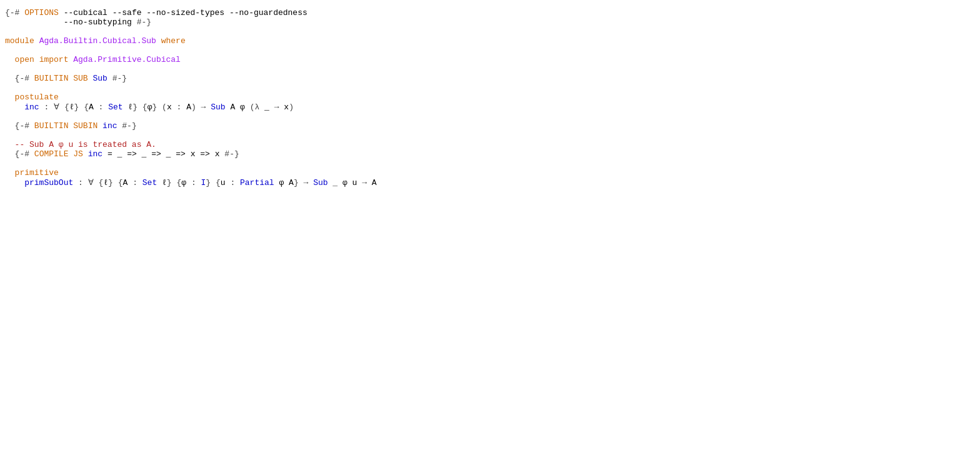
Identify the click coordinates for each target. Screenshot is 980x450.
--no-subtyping (98, 25)
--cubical (86, 14)
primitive (37, 205)
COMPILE (52, 182)
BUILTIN (52, 92)
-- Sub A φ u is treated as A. (86, 171)
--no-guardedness (268, 14)
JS (78, 182)
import (54, 70)
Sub (100, 92)
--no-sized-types (185, 14)
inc (32, 126)
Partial (257, 216)
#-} (144, 25)
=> (132, 182)
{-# (12, 14)
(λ (254, 126)
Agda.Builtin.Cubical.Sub (98, 47)
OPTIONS (42, 14)
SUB (80, 92)
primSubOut (49, 216)
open (25, 70)
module (20, 47)
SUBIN (85, 149)
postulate (37, 115)
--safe (127, 14)
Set (115, 126)
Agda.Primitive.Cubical (127, 70)
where (173, 47)
